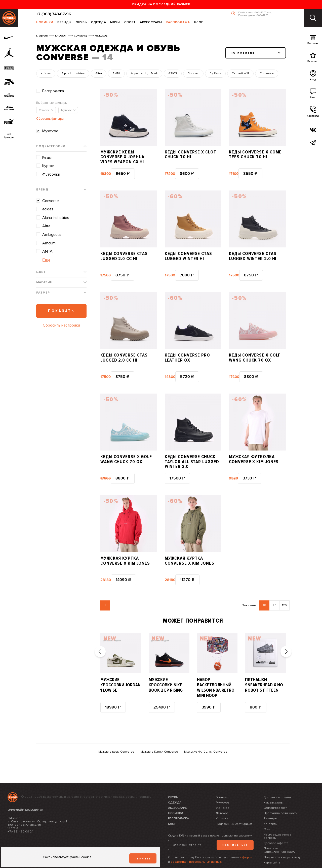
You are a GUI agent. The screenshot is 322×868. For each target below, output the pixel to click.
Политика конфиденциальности (280, 835)
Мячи (115, 23)
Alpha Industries (73, 73)
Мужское (50, 131)
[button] (100, 637)
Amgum (49, 243)
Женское (223, 793)
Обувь (81, 23)
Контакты (313, 113)
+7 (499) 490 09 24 (20, 817)
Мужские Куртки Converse (159, 737)
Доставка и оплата (277, 782)
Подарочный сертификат (234, 809)
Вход (313, 77)
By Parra (215, 73)
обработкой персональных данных (196, 847)
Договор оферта (276, 829)
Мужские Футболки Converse (206, 737)
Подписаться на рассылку (282, 843)
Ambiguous (52, 235)
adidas (46, 73)
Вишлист (313, 59)
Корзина (313, 41)
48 (264, 591)
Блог (199, 23)
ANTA (116, 73)
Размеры (270, 804)
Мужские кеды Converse (116, 737)
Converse (267, 73)
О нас (268, 815)
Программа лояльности (281, 799)
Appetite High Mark (144, 73)
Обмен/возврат (275, 793)
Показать (61, 311)
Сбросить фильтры (50, 119)
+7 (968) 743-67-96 (54, 14)
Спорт (130, 23)
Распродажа (178, 23)
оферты (246, 843)
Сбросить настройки (61, 325)
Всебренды (9, 136)
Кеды (47, 157)
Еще (46, 260)
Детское (222, 799)
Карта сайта (272, 848)
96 (274, 591)
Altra (99, 73)
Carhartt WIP (240, 73)
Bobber (193, 73)
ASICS (173, 73)
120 (284, 591)
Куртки (48, 166)
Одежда (99, 23)
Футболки (51, 174)
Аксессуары (151, 23)
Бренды (64, 23)
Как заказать (273, 788)
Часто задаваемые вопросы (278, 822)
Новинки (45, 23)
